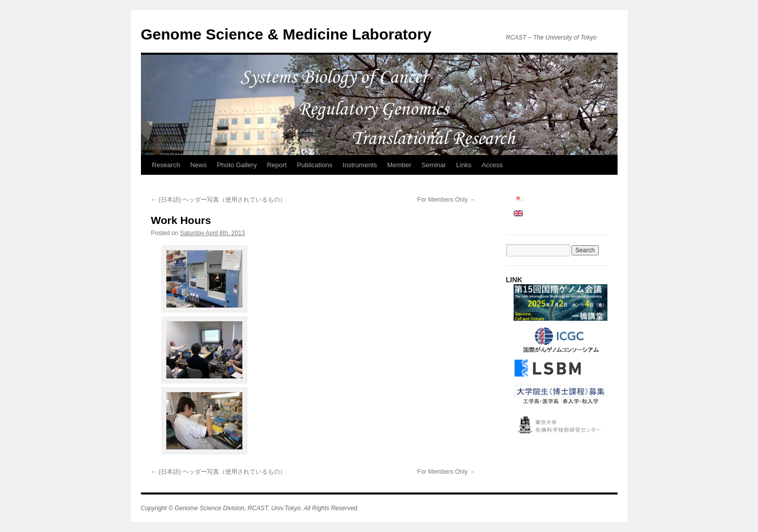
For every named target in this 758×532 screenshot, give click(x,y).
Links (464, 165)
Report (277, 165)
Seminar (434, 165)
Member (399, 165)
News (198, 165)
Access (492, 165)
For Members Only (446, 200)
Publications (314, 165)
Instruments (360, 165)
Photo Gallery (237, 165)
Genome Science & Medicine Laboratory (286, 34)
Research (166, 165)
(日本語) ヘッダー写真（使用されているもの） (219, 200)
